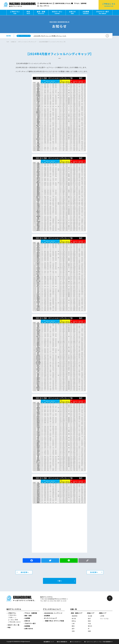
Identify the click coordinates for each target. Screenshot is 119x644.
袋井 (73, 629)
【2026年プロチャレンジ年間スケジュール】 (50, 36)
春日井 (90, 626)
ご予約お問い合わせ (14, 622)
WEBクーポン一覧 (14, 625)
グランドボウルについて (52, 609)
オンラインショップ (50, 618)
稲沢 (89, 618)
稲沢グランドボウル (14, 609)
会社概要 (47, 616)
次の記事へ (94, 572)
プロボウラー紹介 (30, 623)
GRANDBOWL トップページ (53, 613)
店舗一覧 (74, 609)
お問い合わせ (29, 629)
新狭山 (74, 621)
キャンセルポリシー (77, 642)
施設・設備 (28, 616)
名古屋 (90, 616)
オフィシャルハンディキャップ (27, 42)
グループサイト (43, 6)
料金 (9, 627)
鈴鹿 (89, 631)
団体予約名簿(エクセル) (62, 3)
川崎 (73, 623)
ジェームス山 (104, 618)
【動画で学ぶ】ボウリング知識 (54, 621)
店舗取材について (50, 642)
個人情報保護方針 (63, 642)
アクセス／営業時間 (79, 3)
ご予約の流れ (12, 615)
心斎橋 (102, 616)
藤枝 (73, 626)
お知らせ (14, 42)
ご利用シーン (12, 617)
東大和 (74, 618)
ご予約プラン (12, 613)
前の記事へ (25, 572)
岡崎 (89, 621)
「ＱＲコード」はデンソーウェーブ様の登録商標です (99, 642)
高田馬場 (75, 616)
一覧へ (59, 581)
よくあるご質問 (13, 620)
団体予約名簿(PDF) (45, 3)
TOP (8, 42)
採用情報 (27, 626)
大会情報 (27, 618)
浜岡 (73, 631)
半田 (89, 623)
